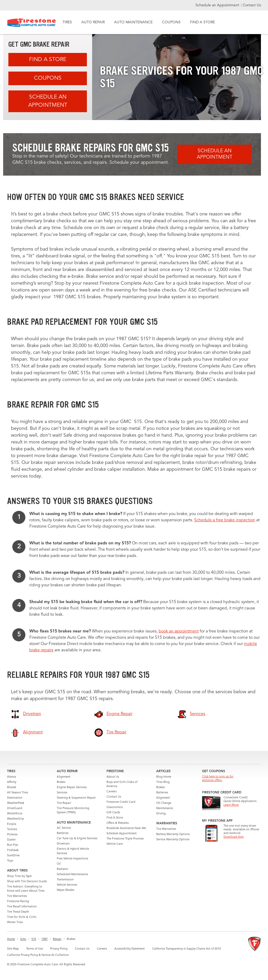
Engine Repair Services (72, 787)
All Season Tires (18, 793)
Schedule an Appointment (218, 5)
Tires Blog (163, 782)
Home (11, 939)
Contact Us (252, 5)
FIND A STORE (202, 22)
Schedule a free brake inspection (225, 520)
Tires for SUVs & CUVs (22, 917)
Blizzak (12, 787)
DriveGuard (15, 808)
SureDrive (13, 856)
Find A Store (48, 60)
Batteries (63, 833)
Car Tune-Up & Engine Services (77, 839)
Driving (161, 814)
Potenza (12, 835)
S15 (34, 939)
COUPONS (171, 22)
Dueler (11, 840)
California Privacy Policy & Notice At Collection (38, 955)
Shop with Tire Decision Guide (27, 882)
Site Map (13, 949)
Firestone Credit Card (121, 802)
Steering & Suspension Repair (76, 798)
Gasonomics (115, 807)
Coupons (48, 78)
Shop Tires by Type (19, 876)
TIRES (67, 22)
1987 (44, 939)
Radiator (63, 869)
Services (62, 793)
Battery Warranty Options (173, 834)
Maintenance (165, 808)
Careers (112, 792)
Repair (57, 939)
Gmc (23, 939)
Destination (15, 798)
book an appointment (179, 631)
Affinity (12, 782)
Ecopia (12, 824)
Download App (234, 837)
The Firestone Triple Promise (125, 839)
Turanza (12, 829)
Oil (59, 864)
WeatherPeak (16, 803)
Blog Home (164, 777)
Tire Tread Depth (18, 912)
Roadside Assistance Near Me (126, 828)
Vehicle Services (67, 885)
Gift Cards (113, 813)
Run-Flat (13, 845)
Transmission (65, 880)
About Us (113, 777)
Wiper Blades (66, 890)
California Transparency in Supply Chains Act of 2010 (186, 949)
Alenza (12, 777)
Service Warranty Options (173, 840)
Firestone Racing (18, 902)
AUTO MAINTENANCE (133, 22)
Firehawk (13, 850)
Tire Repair (64, 803)
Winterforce (15, 814)
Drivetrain (63, 844)
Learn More (231, 805)
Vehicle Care (115, 844)
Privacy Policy (59, 949)
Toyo (10, 861)
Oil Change (164, 803)
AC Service (64, 828)
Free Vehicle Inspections (72, 859)
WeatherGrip (16, 819)
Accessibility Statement (130, 949)
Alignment (64, 777)
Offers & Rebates (118, 823)
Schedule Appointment (122, 834)
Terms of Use (35, 949)
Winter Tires (15, 922)
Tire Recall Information (22, 907)
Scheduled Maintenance (72, 875)
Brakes (61, 782)
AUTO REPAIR (93, 22)
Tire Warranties (17, 896)
